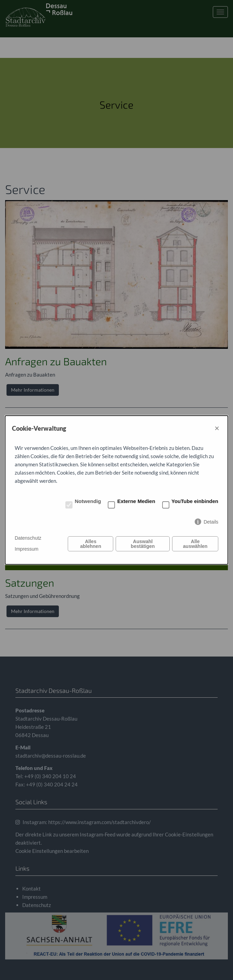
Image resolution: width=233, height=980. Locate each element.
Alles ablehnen (90, 544)
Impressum (27, 549)
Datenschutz (28, 538)
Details (211, 522)
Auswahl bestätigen (143, 544)
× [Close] (217, 428)
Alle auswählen (195, 544)
